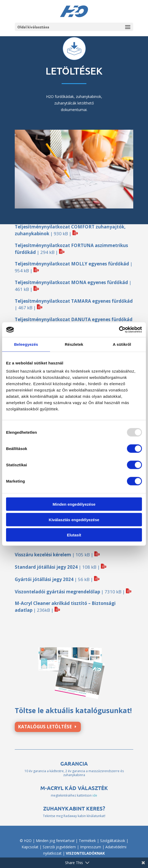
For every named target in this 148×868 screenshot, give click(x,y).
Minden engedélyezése (74, 504)
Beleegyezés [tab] (26, 344)
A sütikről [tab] (122, 344)
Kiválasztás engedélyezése (74, 519)
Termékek (87, 841)
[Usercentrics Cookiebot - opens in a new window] (119, 330)
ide (95, 795)
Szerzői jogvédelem (59, 847)
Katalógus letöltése (45, 727)
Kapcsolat (30, 847)
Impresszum (91, 847)
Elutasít (74, 535)
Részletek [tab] (74, 344)
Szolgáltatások (113, 841)
